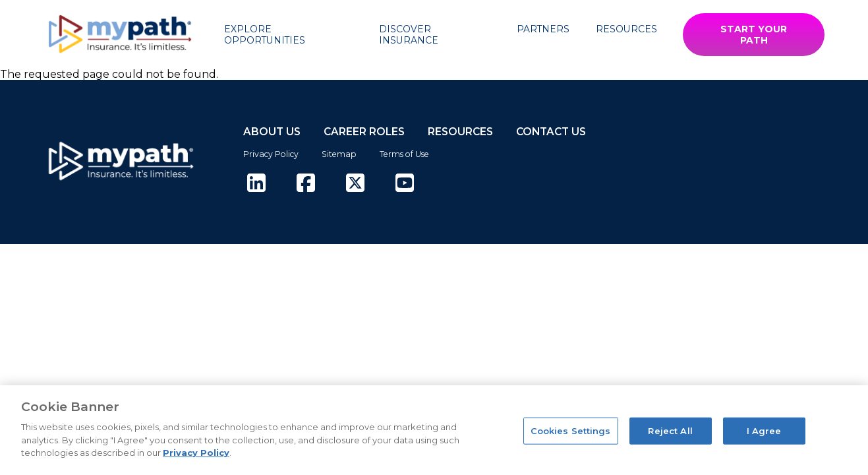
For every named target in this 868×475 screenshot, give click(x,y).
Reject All (670, 430)
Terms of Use (404, 154)
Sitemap (339, 154)
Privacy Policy (271, 154)
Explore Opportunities (265, 34)
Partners (543, 29)
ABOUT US (272, 132)
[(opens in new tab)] (256, 184)
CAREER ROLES (364, 132)
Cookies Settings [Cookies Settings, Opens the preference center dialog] (571, 430)
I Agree (764, 430)
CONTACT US (551, 132)
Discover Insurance (409, 34)
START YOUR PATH (754, 34)
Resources (626, 29)
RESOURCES (460, 132)
